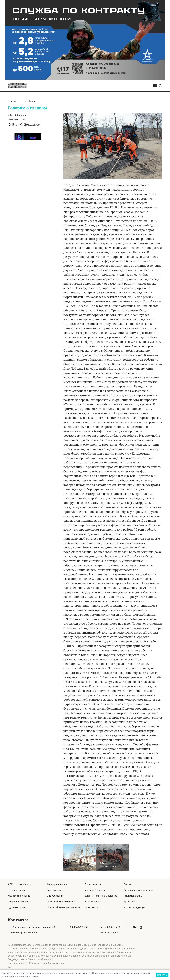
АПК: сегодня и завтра (20, 884)
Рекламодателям (133, 896)
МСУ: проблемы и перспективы (64, 907)
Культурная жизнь (57, 884)
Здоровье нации (17, 907)
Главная (12, 101)
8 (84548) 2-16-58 (79, 927)
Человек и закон (17, 890)
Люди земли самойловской (61, 902)
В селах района (93, 902)
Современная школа (19, 902)
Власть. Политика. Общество (101, 896)
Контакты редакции (134, 907)
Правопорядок (93, 884)
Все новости (92, 907)
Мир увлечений (55, 896)
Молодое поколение (19, 896)
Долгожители (54, 890)
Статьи (127, 884)
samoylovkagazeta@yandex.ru (24, 933)
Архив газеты (131, 902)
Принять (162, 975)
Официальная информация (138, 890)
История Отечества (96, 890)
